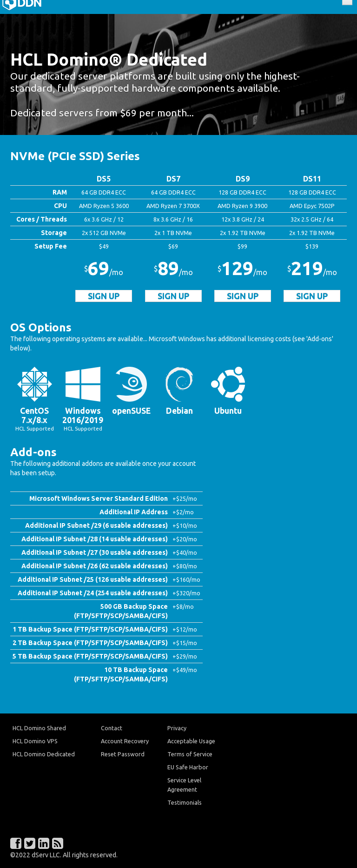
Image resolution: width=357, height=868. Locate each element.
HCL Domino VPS (35, 741)
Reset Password (123, 754)
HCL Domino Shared (39, 728)
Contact (112, 728)
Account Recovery (125, 741)
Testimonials (185, 802)
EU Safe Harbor (188, 767)
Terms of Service (190, 754)
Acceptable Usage (191, 741)
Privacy (177, 728)
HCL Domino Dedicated (44, 754)
